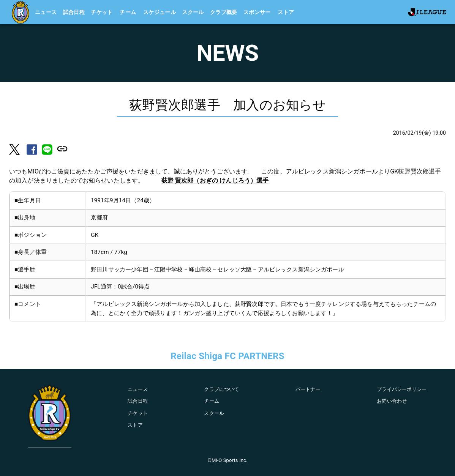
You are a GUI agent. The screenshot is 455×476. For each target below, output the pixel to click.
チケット (102, 12)
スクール (193, 12)
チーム (128, 12)
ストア (286, 12)
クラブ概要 (224, 12)
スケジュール (160, 12)
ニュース (46, 12)
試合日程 (74, 12)
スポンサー (257, 12)
